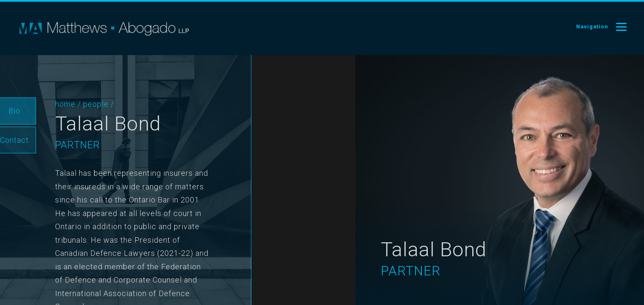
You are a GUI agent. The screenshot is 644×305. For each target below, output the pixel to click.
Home (50, 104)
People (80, 104)
